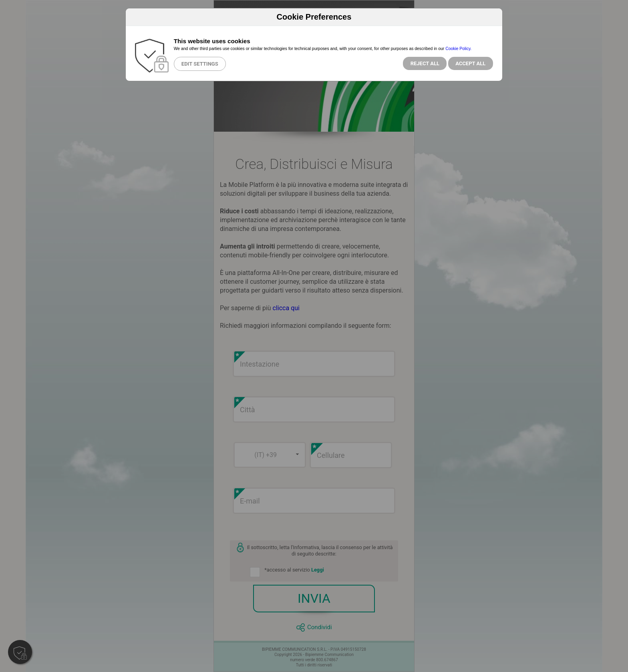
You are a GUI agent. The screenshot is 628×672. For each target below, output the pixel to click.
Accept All (470, 63)
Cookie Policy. (458, 49)
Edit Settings (200, 64)
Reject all (425, 63)
